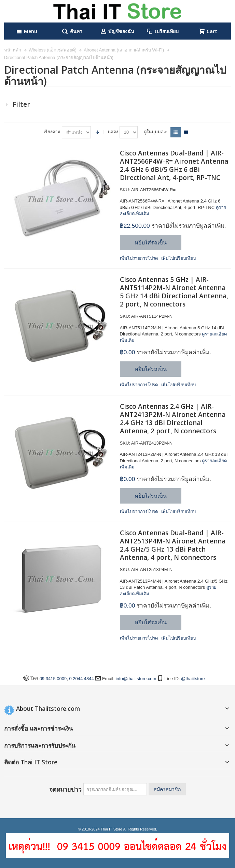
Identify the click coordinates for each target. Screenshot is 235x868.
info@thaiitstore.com (136, 679)
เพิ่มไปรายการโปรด (139, 258)
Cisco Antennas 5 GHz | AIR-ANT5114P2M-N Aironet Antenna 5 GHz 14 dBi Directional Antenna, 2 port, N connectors (174, 292)
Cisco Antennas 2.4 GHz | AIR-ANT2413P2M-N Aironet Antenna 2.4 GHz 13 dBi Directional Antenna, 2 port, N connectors (173, 419)
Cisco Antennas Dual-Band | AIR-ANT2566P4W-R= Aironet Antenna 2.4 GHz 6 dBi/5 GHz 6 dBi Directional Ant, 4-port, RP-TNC (174, 165)
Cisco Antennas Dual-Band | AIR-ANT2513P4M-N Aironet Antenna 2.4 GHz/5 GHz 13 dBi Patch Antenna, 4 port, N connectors (173, 545)
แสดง (113, 132)
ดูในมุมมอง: (155, 132)
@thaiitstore (193, 679)
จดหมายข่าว (65, 789)
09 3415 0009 (53, 679)
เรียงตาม (52, 132)
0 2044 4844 (81, 679)
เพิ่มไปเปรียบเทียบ (178, 258)
